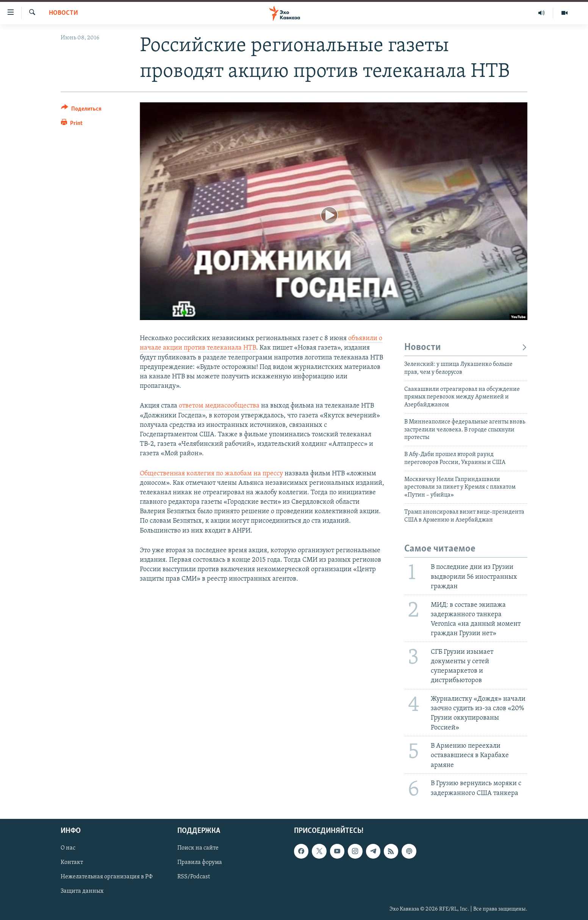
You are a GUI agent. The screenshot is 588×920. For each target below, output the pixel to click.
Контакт (72, 863)
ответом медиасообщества (219, 406)
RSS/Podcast (194, 877)
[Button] (81, 110)
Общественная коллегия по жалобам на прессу (211, 474)
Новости (63, 13)
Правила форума (200, 863)
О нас (68, 848)
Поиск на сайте (198, 848)
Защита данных (82, 892)
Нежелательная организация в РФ (107, 877)
